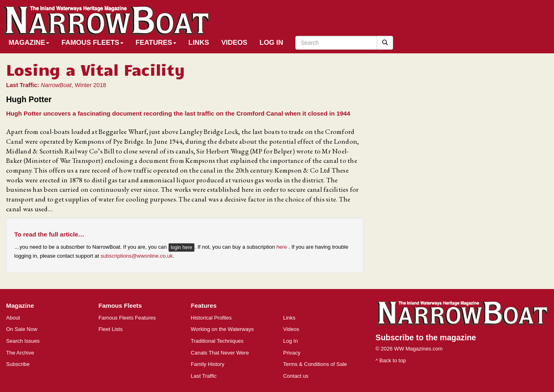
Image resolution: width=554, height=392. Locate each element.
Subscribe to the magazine (426, 337)
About (13, 318)
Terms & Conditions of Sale (315, 364)
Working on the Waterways (222, 329)
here (283, 247)
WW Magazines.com (418, 349)
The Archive (20, 353)
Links (199, 43)
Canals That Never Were (220, 353)
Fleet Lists (111, 329)
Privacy (292, 353)
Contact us (296, 376)
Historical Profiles (211, 318)
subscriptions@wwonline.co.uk (137, 256)
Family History (207, 364)
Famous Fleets (92, 43)
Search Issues (23, 341)
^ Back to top (391, 360)
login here (181, 247)
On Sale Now (22, 329)
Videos (234, 43)
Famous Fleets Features (127, 318)
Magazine (29, 43)
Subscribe (18, 364)
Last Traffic (203, 376)
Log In (271, 43)
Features (156, 43)
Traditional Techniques (217, 341)
